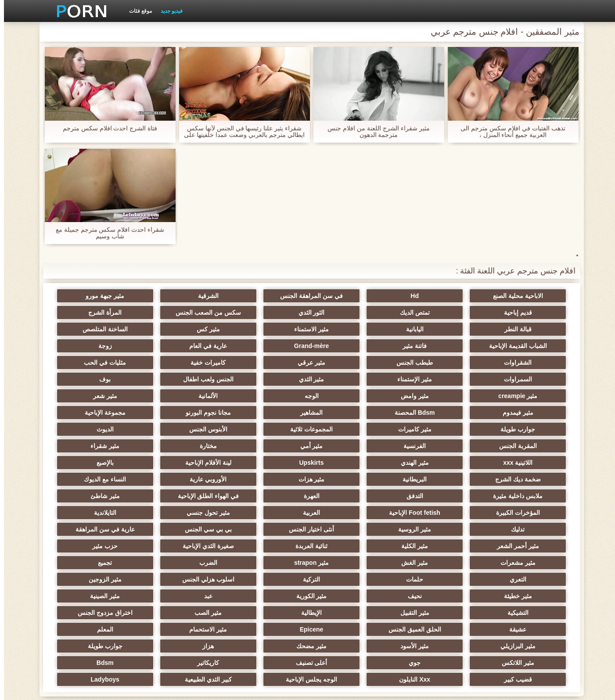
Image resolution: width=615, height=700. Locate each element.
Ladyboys (92, 613)
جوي (264, 596)
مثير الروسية (92, 479)
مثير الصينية (179, 546)
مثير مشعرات (350, 513)
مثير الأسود (178, 579)
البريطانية (351, 446)
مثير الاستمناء (523, 329)
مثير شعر (178, 379)
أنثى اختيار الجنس (523, 496)
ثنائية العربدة (92, 496)
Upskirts (179, 429)
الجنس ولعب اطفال (178, 363)
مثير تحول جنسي (351, 479)
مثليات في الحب (522, 363)
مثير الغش (264, 513)
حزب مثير (436, 513)
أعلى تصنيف (179, 596)
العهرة (350, 463)
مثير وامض (436, 379)
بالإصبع (523, 446)
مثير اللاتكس (350, 596)
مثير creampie (523, 379)
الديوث (351, 413)
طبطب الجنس (264, 346)
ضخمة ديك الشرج (436, 446)
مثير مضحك (92, 579)
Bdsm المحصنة (522, 396)
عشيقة (178, 563)
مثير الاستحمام (436, 579)
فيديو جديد (168, 11)
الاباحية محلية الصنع (522, 296)
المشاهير (437, 396)
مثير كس (437, 329)
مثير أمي (93, 413)
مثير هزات (265, 446)
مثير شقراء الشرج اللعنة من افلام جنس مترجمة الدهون (374, 132)
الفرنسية (178, 413)
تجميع (522, 529)
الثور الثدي (436, 312)
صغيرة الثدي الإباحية (523, 513)
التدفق (436, 463)
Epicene (522, 579)
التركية (264, 529)
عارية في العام (522, 346)
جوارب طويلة (178, 396)
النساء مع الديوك (93, 446)
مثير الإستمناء (351, 363)
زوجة (437, 346)
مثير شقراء (436, 429)
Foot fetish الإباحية (522, 479)
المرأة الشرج (265, 312)
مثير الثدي (265, 363)
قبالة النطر (179, 312)
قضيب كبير (436, 613)
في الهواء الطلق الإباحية (265, 463)
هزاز (522, 596)
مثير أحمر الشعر (265, 496)
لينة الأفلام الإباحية (92, 429)
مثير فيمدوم (93, 379)
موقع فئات (137, 11)
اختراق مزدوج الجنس (264, 563)
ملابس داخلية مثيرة (523, 463)
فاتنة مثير (178, 329)
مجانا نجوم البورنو (351, 396)
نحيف (436, 546)
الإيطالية (437, 563)
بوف (93, 363)
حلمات (351, 529)
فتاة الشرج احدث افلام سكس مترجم (106, 128)
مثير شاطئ (178, 463)
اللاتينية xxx (351, 429)
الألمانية (265, 379)
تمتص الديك (522, 312)
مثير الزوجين (92, 529)
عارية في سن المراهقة (351, 496)
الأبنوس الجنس (437, 413)
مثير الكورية (350, 546)
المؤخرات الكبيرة (93, 463)
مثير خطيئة (522, 546)
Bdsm (523, 613)
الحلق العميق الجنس (93, 563)
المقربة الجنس (265, 413)
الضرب (92, 513)
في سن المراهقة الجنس (351, 296)
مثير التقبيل (522, 563)
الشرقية (264, 296)
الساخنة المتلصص (351, 329)
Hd (437, 296)
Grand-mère (92, 329)
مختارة (523, 429)
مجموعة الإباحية (264, 396)
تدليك (178, 479)
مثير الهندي (265, 429)
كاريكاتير (93, 596)
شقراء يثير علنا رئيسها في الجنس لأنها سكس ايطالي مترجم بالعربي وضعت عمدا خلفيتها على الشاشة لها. (240, 132)
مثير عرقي (178, 346)
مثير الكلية (178, 496)
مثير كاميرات (93, 396)
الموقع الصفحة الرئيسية (164, 688)
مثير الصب (350, 563)
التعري (436, 529)
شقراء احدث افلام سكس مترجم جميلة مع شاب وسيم (106, 233)
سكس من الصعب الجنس (351, 312)
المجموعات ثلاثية (523, 413)
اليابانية (93, 312)
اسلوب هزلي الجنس (178, 529)
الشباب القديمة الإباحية (265, 329)
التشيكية (93, 546)
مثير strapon (178, 513)
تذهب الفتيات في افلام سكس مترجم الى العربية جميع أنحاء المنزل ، (509, 132)
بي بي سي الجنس (437, 496)
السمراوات (436, 363)
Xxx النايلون (351, 613)
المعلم (351, 579)
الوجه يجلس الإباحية (264, 613)
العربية (437, 479)
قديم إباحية (93, 296)
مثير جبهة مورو (179, 296)
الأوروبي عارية (179, 446)
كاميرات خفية (93, 346)
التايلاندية (264, 479)
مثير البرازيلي (265, 579)
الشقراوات (351, 346)
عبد (264, 546)
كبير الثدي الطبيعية (178, 613)
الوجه (350, 379)
